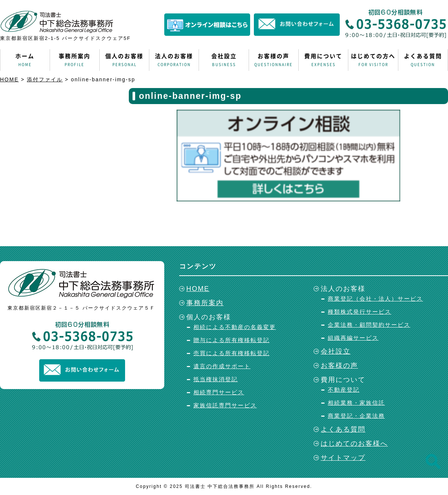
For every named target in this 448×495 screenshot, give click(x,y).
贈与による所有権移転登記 (231, 340)
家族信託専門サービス (225, 405)
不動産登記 (344, 390)
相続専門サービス (219, 392)
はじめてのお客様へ (354, 444)
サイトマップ (343, 458)
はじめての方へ (373, 60)
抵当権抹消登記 (216, 379)
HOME (198, 289)
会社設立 (224, 60)
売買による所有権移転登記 (231, 353)
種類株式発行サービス (360, 312)
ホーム (25, 60)
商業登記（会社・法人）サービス (375, 299)
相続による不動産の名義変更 (235, 327)
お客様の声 (274, 60)
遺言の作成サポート (222, 366)
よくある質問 (423, 60)
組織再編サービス (353, 338)
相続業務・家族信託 (356, 403)
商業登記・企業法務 (356, 416)
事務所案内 (75, 60)
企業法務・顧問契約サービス (369, 325)
